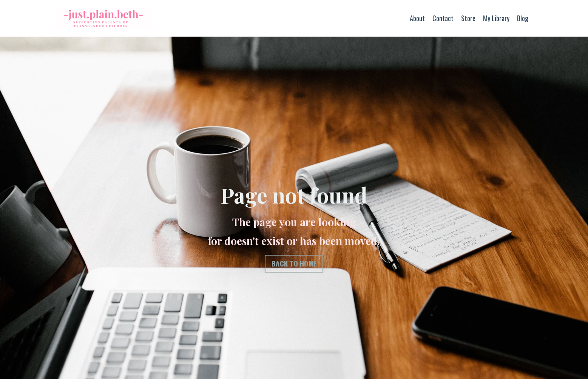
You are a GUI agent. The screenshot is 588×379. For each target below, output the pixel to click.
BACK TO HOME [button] (294, 263)
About (417, 18)
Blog (523, 18)
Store (468, 18)
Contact (443, 18)
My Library (496, 18)
